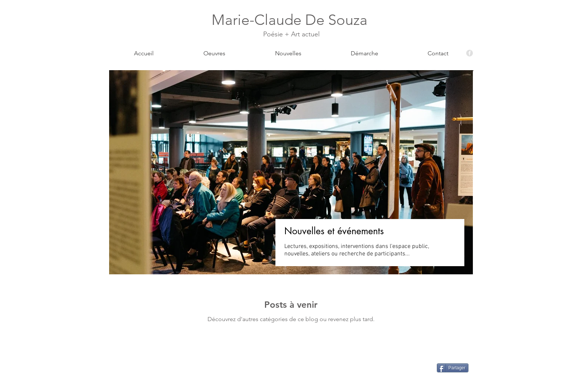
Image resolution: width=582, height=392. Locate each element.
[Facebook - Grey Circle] (470, 53)
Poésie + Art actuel (291, 34)
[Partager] (453, 368)
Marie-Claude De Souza (291, 20)
